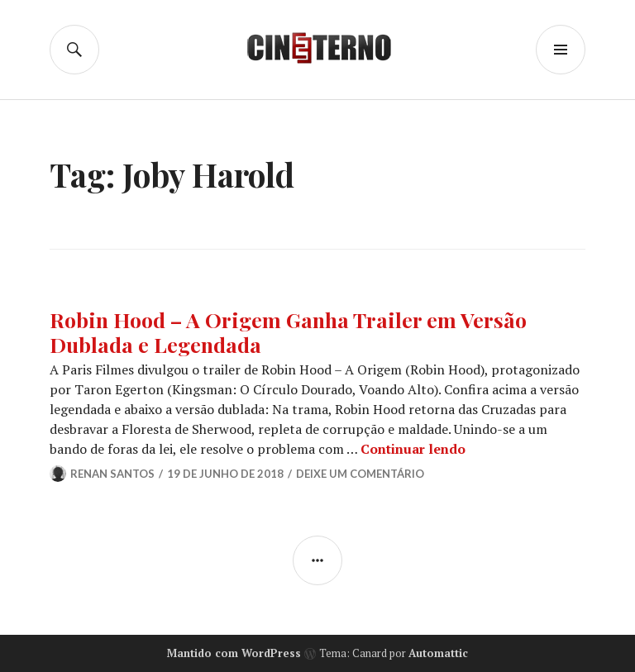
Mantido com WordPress (234, 653)
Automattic (438, 653)
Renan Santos (112, 474)
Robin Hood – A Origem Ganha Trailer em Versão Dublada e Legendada (288, 332)
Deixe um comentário (360, 474)
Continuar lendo (413, 449)
